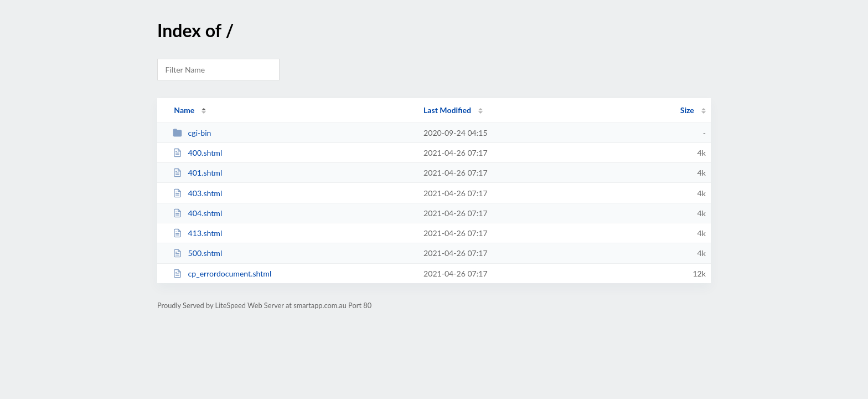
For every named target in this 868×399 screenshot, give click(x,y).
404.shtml (197, 213)
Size (687, 110)
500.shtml (197, 253)
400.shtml (197, 153)
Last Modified (447, 110)
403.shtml (197, 193)
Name (184, 110)
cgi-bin (192, 133)
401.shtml (197, 173)
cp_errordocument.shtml (222, 273)
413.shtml (197, 233)
